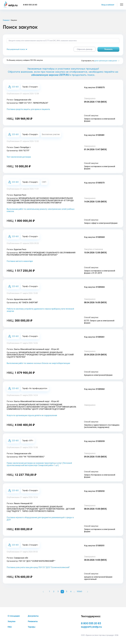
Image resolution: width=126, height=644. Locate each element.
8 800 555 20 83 (91, 623)
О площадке (14, 616)
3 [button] (58, 591)
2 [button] (54, 591)
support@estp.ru (91, 627)
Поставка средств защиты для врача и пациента (28, 109)
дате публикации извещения (106, 61)
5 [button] (67, 591)
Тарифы (32, 627)
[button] (43, 592)
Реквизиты (33, 621)
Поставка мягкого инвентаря (20, 261)
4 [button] (62, 591)
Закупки (11, 621)
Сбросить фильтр (85, 49)
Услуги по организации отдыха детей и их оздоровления (32, 415)
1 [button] (49, 591)
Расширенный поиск (17, 49)
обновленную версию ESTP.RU (50, 75)
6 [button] (71, 591)
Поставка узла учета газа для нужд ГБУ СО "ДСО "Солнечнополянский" (38, 567)
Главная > (6, 20)
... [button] (74, 591)
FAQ (10, 627)
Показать (108, 49)
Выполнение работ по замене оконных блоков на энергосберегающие (38, 363)
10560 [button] (79, 591)
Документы (33, 616)
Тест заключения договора (19, 157)
